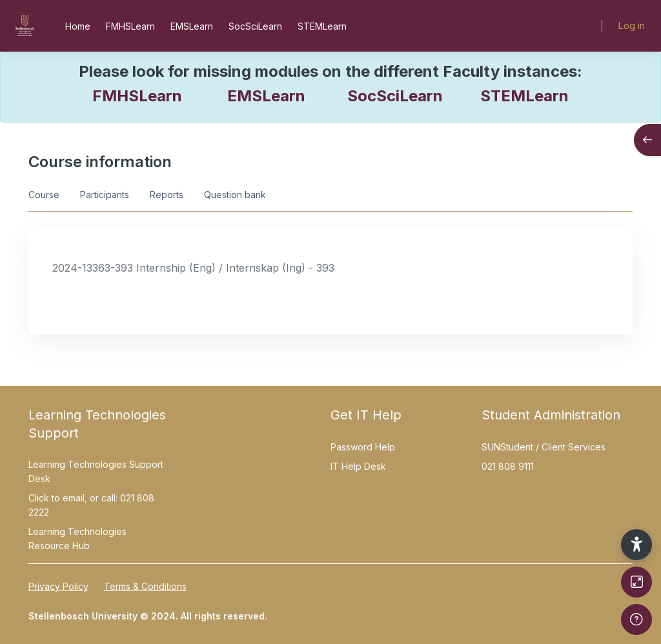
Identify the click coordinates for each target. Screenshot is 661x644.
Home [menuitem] (78, 26)
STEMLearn (524, 96)
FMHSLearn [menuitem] (130, 26)
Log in (631, 25)
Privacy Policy (58, 586)
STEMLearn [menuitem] (322, 26)
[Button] (636, 582)
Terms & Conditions (145, 586)
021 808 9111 (508, 466)
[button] (636, 545)
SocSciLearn (395, 96)
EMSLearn (266, 96)
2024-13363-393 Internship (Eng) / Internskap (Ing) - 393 (193, 268)
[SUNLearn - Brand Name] (25, 26)
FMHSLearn (137, 96)
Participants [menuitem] (105, 195)
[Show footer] (636, 619)
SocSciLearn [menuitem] (255, 26)
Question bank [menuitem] (235, 195)
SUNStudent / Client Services (544, 447)
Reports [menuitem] (167, 195)
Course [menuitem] (44, 195)
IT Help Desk (358, 466)
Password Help (363, 447)
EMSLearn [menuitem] (192, 26)
